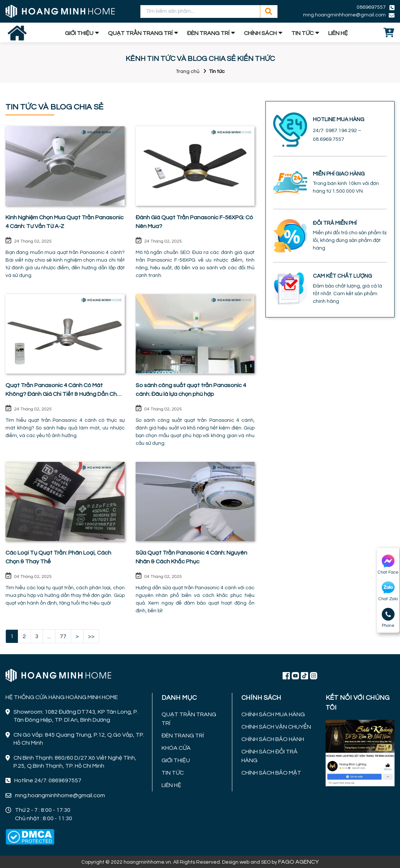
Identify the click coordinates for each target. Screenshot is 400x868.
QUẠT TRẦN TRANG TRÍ (140, 33)
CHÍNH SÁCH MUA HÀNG (273, 714)
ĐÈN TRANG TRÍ (208, 33)
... (49, 636)
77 (63, 636)
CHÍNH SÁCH (260, 33)
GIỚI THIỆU (79, 33)
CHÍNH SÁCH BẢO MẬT (271, 773)
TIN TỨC (302, 33)
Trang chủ (188, 72)
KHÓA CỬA (176, 748)
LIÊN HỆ (338, 33)
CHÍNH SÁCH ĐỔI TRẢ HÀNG (269, 756)
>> (91, 636)
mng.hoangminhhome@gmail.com (344, 15)
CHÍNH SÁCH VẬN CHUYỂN (276, 727)
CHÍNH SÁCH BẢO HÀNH (273, 739)
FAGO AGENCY (298, 862)
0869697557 (371, 7)
